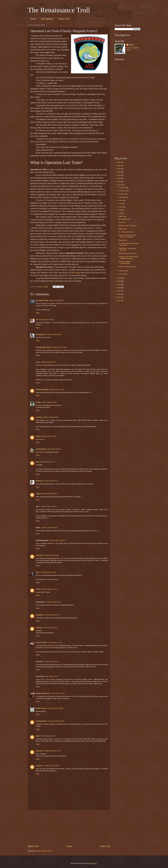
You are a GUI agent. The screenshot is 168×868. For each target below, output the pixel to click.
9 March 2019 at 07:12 (54, 449)
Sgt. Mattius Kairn (124, 219)
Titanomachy (123, 240)
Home (33, 19)
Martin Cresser (41, 708)
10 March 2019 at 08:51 (49, 494)
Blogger (94, 863)
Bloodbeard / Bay (42, 300)
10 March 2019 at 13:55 (49, 506)
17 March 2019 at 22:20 (53, 602)
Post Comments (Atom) (45, 851)
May (120, 210)
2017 (119, 281)
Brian (38, 462)
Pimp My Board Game (43, 347)
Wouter (38, 402)
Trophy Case (64, 19)
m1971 (38, 589)
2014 (119, 291)
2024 (119, 169)
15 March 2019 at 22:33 (49, 589)
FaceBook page (74, 273)
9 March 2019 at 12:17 (48, 462)
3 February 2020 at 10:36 (56, 721)
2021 (119, 178)
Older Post (105, 846)
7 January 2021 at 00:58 (51, 766)
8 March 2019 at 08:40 (59, 347)
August (121, 200)
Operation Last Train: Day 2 (128, 226)
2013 (119, 294)
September (123, 197)
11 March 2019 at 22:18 (51, 555)
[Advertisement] (69, 827)
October (122, 194)
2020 (119, 182)
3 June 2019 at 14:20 (57, 693)
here (80, 245)
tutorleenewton (41, 721)
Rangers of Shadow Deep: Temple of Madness (127, 236)
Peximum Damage (42, 389)
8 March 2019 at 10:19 (48, 362)
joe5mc (131, 45)
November (122, 191)
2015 (119, 288)
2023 (119, 172)
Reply (38, 313)
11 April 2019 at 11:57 (55, 642)
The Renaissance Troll (59, 10)
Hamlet (38, 436)
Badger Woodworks (43, 693)
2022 (119, 175)
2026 (119, 162)
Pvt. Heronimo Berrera (126, 232)
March (121, 216)
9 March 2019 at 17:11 (51, 481)
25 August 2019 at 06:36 (55, 708)
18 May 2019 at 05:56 (51, 676)
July (120, 204)
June (121, 207)
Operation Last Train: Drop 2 (128, 253)
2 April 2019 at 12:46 (50, 628)
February (122, 271)
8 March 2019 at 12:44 (57, 389)
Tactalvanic (40, 615)
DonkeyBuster (41, 334)
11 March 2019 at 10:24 (49, 528)
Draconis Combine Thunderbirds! (125, 263)
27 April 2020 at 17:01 (48, 736)
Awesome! (122, 222)
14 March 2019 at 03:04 (48, 572)
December (122, 188)
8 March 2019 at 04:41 (46, 320)
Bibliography (47, 19)
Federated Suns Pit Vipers (127, 267)
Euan (38, 572)
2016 (119, 285)
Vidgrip (38, 494)
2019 (119, 185)
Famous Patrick (41, 642)
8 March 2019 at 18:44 (49, 402)
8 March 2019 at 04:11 (56, 300)
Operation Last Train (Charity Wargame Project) (128, 258)
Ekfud (38, 736)
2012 (119, 297)
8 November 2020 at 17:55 (52, 751)
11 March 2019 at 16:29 (57, 540)
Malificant (39, 481)
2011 (119, 301)
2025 (119, 166)
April (120, 213)
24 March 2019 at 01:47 (52, 615)
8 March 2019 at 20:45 (49, 436)
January (122, 274)
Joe (37, 320)
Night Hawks (123, 229)
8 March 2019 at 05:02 (54, 334)
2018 (119, 278)
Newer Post (33, 846)
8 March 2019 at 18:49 (51, 417)
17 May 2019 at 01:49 (51, 662)
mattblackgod (41, 449)
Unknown (39, 417)
